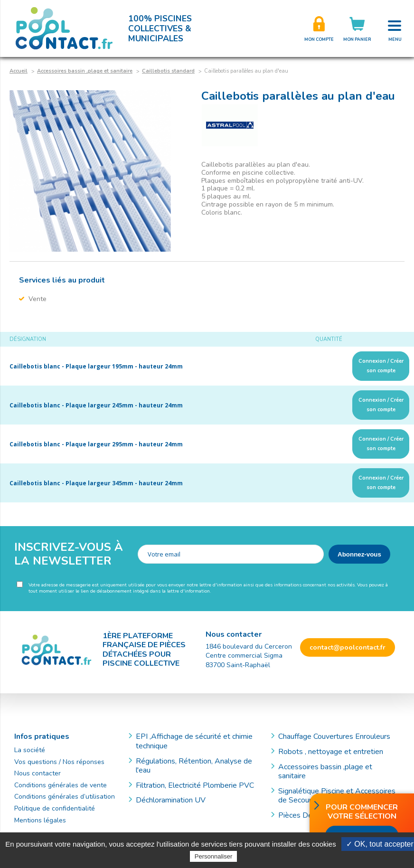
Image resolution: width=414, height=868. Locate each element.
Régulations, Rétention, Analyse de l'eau (194, 766)
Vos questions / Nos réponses (59, 762)
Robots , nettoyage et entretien (331, 752)
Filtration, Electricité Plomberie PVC (195, 785)
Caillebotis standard (168, 71)
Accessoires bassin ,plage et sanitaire (85, 71)
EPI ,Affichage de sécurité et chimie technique (194, 741)
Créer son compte (319, 28)
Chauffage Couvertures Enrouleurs (334, 736)
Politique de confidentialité (55, 808)
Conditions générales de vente (61, 785)
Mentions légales (40, 820)
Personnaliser (214, 856)
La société (30, 750)
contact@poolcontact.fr (348, 647)
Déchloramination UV (174, 800)
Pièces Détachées (308, 815)
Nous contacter (38, 773)
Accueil (19, 71)
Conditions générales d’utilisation (65, 797)
